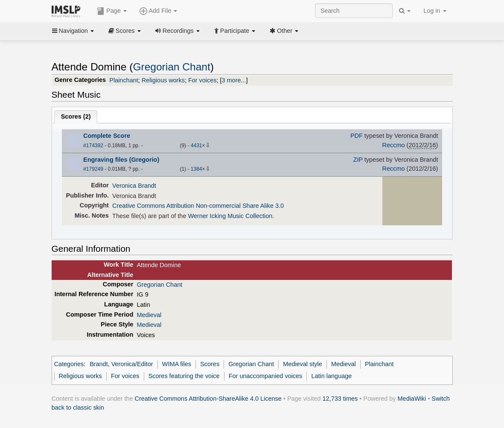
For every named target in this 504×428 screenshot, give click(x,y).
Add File (158, 11)
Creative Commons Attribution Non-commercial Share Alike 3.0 (198, 206)
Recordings (178, 31)
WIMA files (177, 364)
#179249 (93, 169)
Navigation (73, 31)
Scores (125, 31)
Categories (69, 364)
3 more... (234, 80)
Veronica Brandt (134, 186)
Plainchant (124, 80)
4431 (197, 146)
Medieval (149, 315)
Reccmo (394, 145)
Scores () (76, 116)
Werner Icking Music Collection (230, 216)
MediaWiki (412, 399)
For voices (202, 80)
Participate (235, 31)
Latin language (332, 376)
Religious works (163, 80)
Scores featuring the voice (184, 376)
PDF (357, 136)
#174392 (93, 146)
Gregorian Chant (171, 67)
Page (112, 11)
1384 (197, 169)
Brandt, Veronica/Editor (121, 364)
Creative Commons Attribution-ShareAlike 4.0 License (208, 399)
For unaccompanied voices (266, 376)
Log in (435, 11)
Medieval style (302, 364)
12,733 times (340, 399)
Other (284, 31)
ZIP (358, 160)
